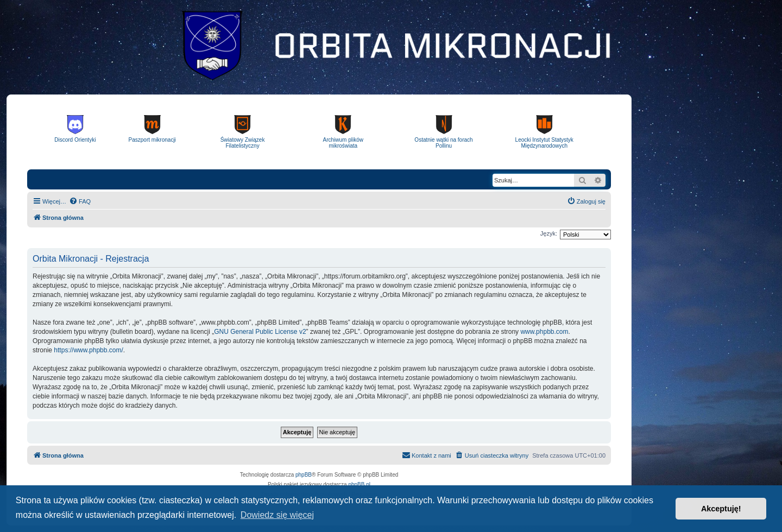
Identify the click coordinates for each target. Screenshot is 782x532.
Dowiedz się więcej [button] (277, 515)
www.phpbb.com (544, 332)
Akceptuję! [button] (721, 509)
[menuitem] (80, 201)
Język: (549, 233)
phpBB (304, 475)
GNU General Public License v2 (260, 332)
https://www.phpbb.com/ (88, 350)
